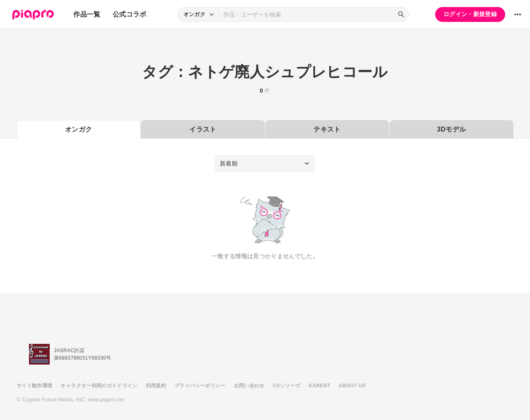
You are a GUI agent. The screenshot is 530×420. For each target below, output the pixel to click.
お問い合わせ (249, 386)
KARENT (320, 386)
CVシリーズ (287, 386)
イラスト (203, 129)
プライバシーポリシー (200, 386)
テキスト (327, 129)
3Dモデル (451, 129)
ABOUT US (352, 386)
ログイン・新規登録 (470, 14)
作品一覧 (87, 14)
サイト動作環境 (34, 386)
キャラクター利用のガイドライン (99, 386)
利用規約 (156, 386)
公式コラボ (130, 14)
